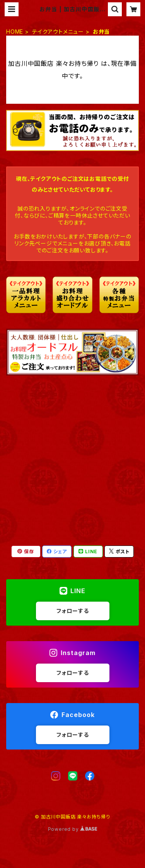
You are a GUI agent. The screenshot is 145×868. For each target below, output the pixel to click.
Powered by (73, 829)
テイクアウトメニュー (58, 32)
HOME (15, 32)
